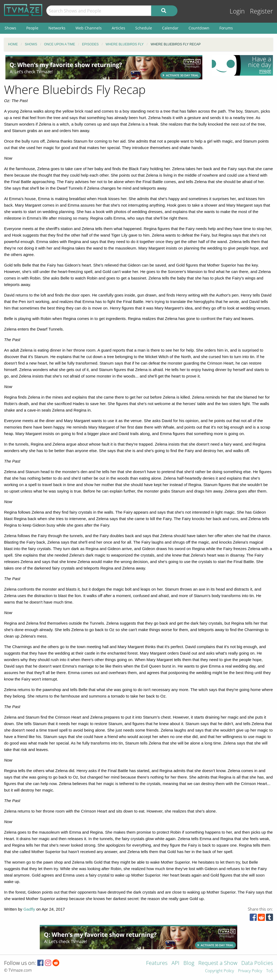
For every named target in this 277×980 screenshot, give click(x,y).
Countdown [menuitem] (199, 28)
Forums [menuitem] (226, 28)
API (175, 963)
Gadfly (29, 909)
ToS (270, 971)
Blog (189, 963)
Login (237, 11)
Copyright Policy (220, 971)
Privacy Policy (250, 971)
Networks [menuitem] (57, 28)
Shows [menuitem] (10, 28)
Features (157, 963)
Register (261, 11)
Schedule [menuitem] (144, 28)
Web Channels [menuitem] (89, 28)
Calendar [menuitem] (170, 28)
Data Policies (257, 963)
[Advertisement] (104, 67)
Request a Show (218, 963)
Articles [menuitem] (118, 28)
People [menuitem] (32, 28)
